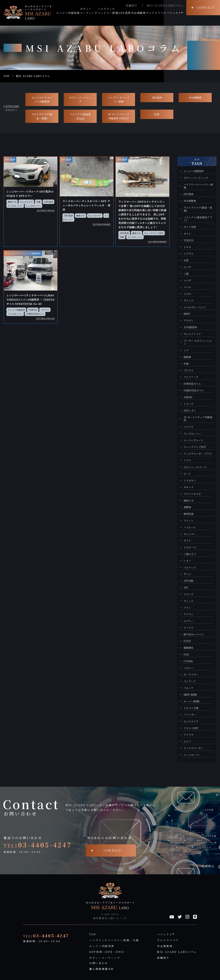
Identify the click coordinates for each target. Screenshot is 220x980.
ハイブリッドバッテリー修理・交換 (114, 940)
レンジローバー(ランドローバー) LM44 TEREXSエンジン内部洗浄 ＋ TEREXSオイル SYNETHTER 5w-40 (30, 299)
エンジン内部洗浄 (16, 310)
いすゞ (187, 561)
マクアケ (45, 310)
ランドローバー (15, 206)
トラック (189, 404)
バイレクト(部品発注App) (80, 116)
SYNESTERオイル (35, 314)
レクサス (189, 254)
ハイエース (190, 527)
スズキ (187, 294)
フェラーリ (190, 681)
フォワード (190, 568)
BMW (187, 314)
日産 (186, 260)
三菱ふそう (190, 554)
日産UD (188, 397)
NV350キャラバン (194, 634)
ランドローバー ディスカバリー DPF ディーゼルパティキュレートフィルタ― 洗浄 (86, 205)
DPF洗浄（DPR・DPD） (108, 952)
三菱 (186, 274)
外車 (38, 202)
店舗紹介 (132, 5)
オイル (187, 234)
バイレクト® (166, 934)
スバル (187, 287)
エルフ (187, 741)
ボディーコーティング (80, 100)
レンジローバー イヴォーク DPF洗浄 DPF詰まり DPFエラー (30, 194)
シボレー (189, 668)
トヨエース (190, 547)
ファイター (190, 715)
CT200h (188, 661)
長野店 (187, 507)
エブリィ (188, 621)
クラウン (189, 614)
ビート (187, 474)
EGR (157, 114)
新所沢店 (189, 514)
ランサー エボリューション (198, 342)
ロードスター (191, 674)
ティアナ (189, 628)
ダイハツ (189, 301)
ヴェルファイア (192, 334)
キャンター (190, 534)
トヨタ (187, 247)
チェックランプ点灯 (154, 233)
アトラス (189, 735)
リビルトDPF (191, 728)
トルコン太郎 (191, 708)
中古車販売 (195, 98)
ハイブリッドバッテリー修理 (119, 100)
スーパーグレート (193, 440)
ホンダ (187, 267)
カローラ (189, 487)
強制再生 (189, 648)
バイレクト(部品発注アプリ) (198, 219)
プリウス (189, 370)
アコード (189, 594)
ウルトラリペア (168, 940)
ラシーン (189, 521)
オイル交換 (190, 227)
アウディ (189, 321)
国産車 (187, 357)
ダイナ (187, 541)
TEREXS (33, 310)
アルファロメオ (192, 494)
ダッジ (187, 574)
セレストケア (26, 202)
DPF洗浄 (157, 98)
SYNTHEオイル (192, 384)
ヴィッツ (189, 601)
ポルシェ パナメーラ (195, 467)
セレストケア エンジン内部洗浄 (42, 100)
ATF (186, 588)
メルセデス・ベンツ (195, 307)
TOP (7, 76)
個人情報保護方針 (102, 969)
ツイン (187, 608)
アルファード (191, 377)
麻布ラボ (12, 202)
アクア (187, 460)
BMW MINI (190, 695)
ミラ (186, 350)
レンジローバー (33, 206)
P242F (187, 641)
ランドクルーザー (194, 748)
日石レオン (190, 411)
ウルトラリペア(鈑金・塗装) (42, 116)
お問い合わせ (99, 963)
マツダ (187, 281)
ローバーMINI (192, 701)
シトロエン (190, 480)
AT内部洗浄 (190, 327)
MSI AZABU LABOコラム (165, 5)
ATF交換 (188, 581)
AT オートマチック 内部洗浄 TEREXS (119, 116)
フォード (189, 688)
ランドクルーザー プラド (198, 454)
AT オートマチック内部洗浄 (198, 419)
